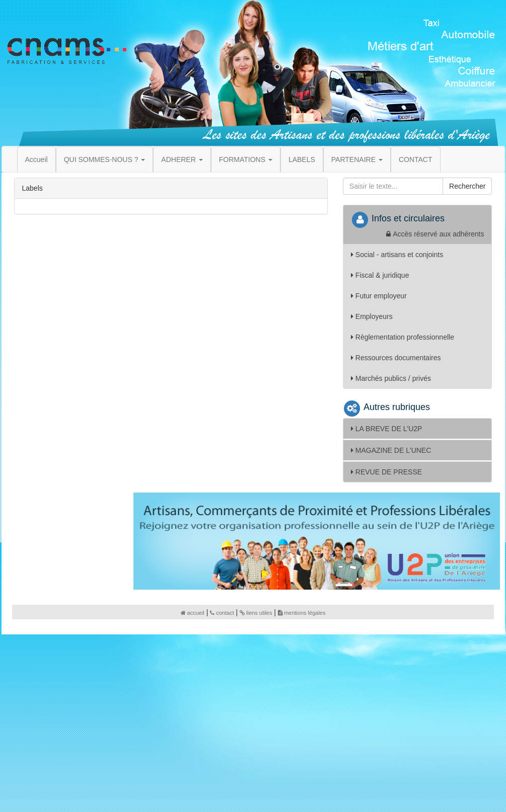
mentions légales (302, 613)
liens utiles (256, 613)
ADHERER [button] (182, 159)
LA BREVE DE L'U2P (387, 429)
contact (222, 613)
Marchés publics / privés (391, 378)
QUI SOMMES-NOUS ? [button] (105, 159)
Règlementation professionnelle (403, 337)
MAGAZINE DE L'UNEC (391, 450)
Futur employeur (379, 296)
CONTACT (416, 159)
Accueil (37, 159)
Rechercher (467, 186)
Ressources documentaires (396, 358)
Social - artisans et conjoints (397, 255)
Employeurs (372, 316)
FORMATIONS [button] (246, 159)
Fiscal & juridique (380, 275)
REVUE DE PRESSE (386, 472)
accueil (193, 613)
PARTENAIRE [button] (357, 159)
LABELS (302, 159)
